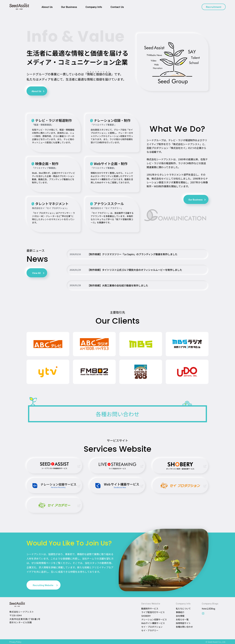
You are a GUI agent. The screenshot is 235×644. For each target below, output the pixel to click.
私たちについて (183, 609)
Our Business (69, 7)
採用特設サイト (183, 623)
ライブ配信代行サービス (153, 612)
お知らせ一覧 (182, 619)
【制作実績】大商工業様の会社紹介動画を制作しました (118, 285)
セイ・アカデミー (150, 630)
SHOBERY (146, 616)
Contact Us (117, 7)
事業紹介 (180, 612)
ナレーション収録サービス (154, 619)
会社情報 (180, 616)
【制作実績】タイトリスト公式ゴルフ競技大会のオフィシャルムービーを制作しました (135, 270)
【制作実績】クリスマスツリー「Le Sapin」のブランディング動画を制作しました (132, 254)
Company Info (94, 7)
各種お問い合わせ (184, 627)
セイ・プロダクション (152, 627)
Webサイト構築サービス (153, 623)
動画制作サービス (150, 609)
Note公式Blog (208, 609)
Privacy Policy (15, 642)
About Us (47, 7)
